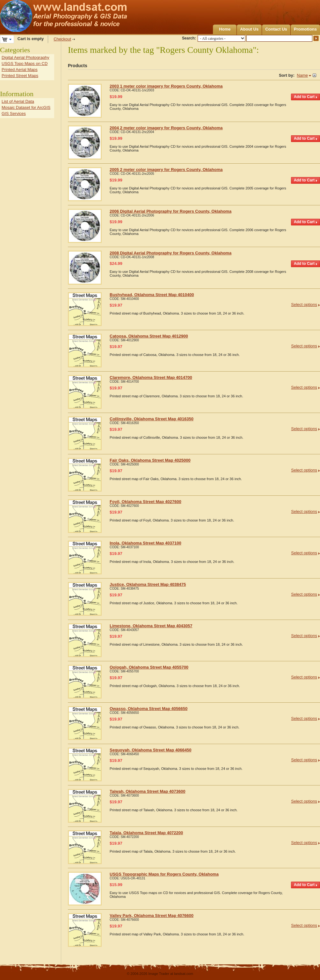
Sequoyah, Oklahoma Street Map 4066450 (151, 750)
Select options (304, 305)
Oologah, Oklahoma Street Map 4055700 (149, 667)
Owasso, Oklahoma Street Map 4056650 (149, 709)
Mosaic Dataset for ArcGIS (26, 107)
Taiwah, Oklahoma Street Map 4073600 (147, 791)
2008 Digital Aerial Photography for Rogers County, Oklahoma (171, 253)
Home (225, 29)
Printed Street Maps (20, 76)
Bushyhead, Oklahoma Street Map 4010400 (152, 295)
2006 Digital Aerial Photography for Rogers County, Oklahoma (171, 211)
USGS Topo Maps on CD (25, 64)
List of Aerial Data (18, 101)
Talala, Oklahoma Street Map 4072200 (146, 833)
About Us (249, 29)
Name (302, 75)
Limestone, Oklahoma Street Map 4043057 (151, 626)
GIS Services (14, 114)
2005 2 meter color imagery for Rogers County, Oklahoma (166, 170)
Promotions (305, 29)
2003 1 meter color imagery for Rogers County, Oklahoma (166, 86)
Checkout (62, 39)
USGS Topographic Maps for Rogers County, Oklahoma (164, 874)
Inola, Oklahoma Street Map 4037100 (145, 543)
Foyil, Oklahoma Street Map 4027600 (145, 502)
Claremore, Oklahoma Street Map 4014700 (151, 377)
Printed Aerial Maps (20, 70)
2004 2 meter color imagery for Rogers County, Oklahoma (166, 128)
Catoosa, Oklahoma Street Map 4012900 (149, 336)
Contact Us (276, 29)
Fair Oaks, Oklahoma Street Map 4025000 (150, 460)
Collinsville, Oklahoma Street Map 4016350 (152, 419)
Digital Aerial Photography (25, 57)
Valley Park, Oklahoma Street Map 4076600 (152, 916)
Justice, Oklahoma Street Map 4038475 (148, 584)
